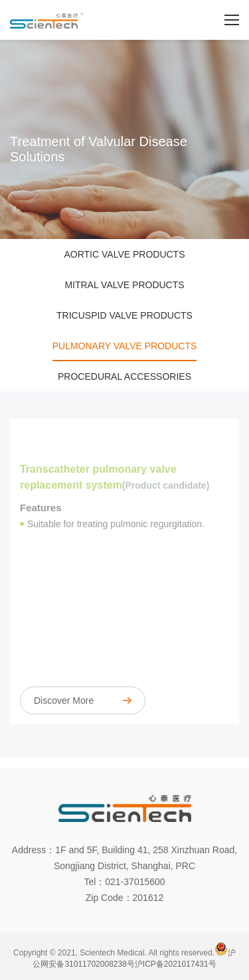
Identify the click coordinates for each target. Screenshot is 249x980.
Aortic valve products (124, 254)
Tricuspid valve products (124, 315)
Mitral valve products (124, 285)
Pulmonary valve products (125, 346)
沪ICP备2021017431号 (176, 964)
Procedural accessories (124, 376)
